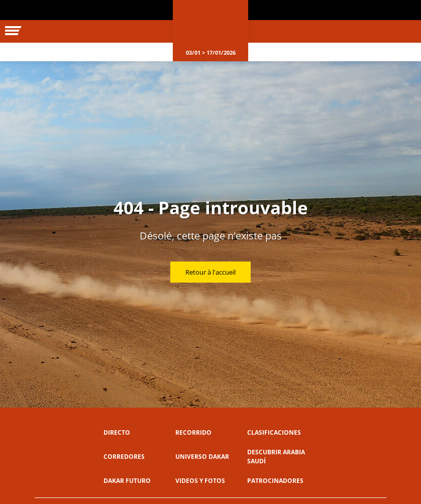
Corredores (124, 457)
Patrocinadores (275, 481)
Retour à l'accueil (211, 272)
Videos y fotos (200, 481)
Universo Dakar (202, 457)
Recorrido (193, 432)
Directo (117, 432)
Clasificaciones (274, 432)
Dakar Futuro (127, 481)
